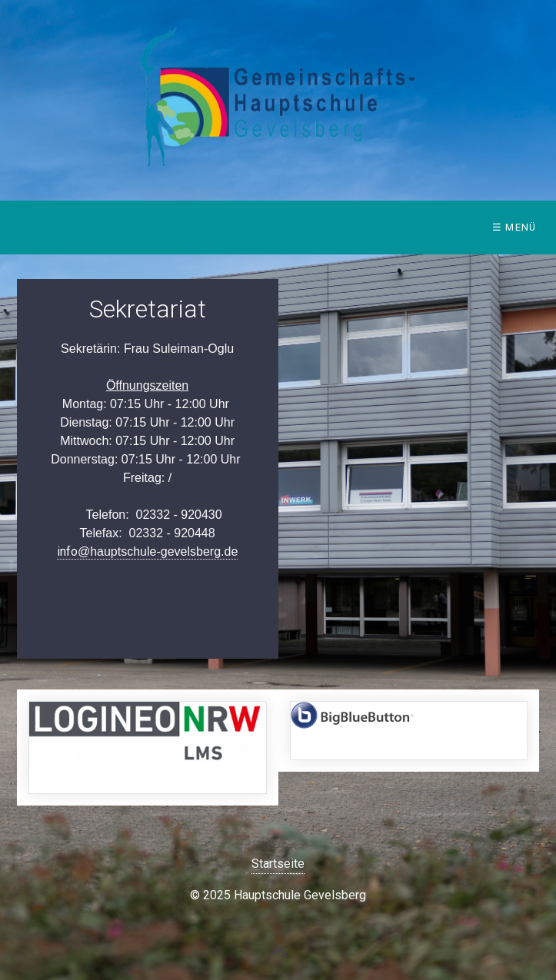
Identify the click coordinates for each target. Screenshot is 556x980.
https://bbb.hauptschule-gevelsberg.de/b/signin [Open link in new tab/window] (409, 731)
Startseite (278, 864)
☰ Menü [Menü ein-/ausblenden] (514, 227)
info (147, 551)
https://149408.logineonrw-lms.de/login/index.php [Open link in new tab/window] (148, 747)
